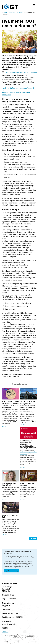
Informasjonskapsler (20, 637)
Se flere (33, 538)
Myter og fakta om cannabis (27, 484)
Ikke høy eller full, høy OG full (9, 484)
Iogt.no (5, 13)
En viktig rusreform (28, 401)
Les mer (5, 426)
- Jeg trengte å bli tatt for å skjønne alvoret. (11, 402)
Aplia (16, 636)
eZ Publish (30, 636)
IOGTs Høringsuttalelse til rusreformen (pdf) (21, 72)
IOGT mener (11, 13)
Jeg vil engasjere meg (11, 571)
